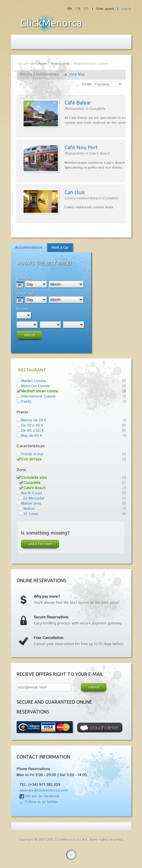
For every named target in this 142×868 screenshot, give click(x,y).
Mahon (29, 509)
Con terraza (31, 459)
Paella (26, 402)
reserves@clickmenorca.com (44, 791)
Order (87, 84)
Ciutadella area (34, 478)
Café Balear (78, 103)
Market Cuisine (34, 381)
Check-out (25, 293)
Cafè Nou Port (81, 147)
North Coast (32, 493)
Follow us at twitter (42, 802)
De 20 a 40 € (32, 426)
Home (43, 64)
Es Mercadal (34, 498)
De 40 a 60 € (32, 431)
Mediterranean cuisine (40, 391)
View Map (77, 75)
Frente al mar (33, 454)
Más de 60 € (32, 436)
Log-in (127, 9)
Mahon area (31, 504)
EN (70, 9)
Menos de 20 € (34, 420)
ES (86, 9)
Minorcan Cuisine (36, 386)
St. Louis (31, 514)
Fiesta (51, 23)
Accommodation (29, 247)
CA (79, 9)
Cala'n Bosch (35, 488)
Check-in (24, 278)
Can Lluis (75, 192)
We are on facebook (42, 796)
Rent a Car (60, 247)
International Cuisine (38, 397)
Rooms (23, 309)
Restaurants (60, 64)
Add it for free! (40, 543)
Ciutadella (32, 483)
